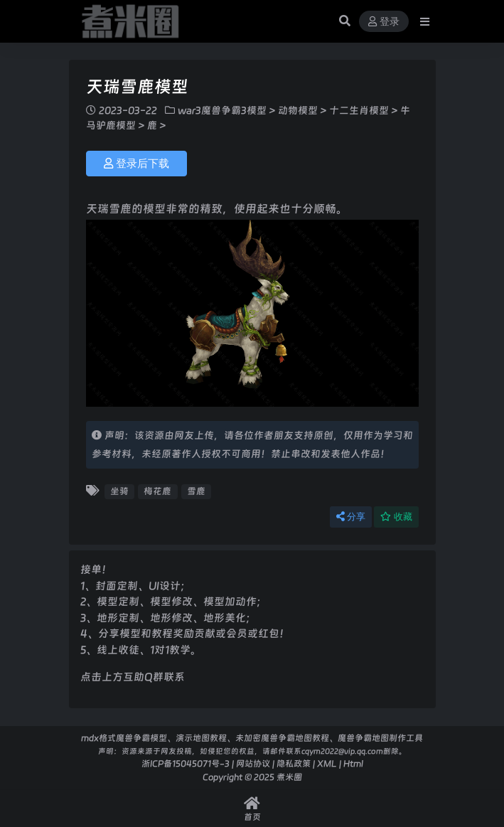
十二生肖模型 (359, 110)
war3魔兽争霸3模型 (222, 110)
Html (353, 763)
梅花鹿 (157, 491)
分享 (351, 517)
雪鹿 (196, 491)
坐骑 (119, 491)
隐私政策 (294, 763)
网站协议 (253, 763)
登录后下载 (136, 164)
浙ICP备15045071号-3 (186, 763)
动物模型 (298, 110)
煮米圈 (289, 777)
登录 (384, 22)
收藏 (396, 517)
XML (327, 763)
